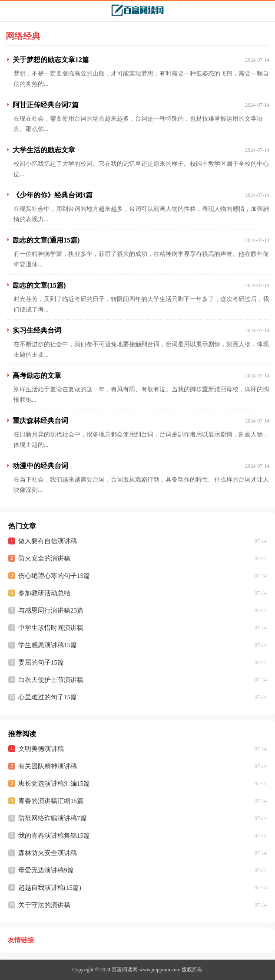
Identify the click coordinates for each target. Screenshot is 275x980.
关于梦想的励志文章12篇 (51, 60)
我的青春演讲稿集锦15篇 (54, 836)
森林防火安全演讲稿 (48, 853)
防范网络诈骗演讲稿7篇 (53, 818)
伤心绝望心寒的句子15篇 (54, 576)
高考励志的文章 (37, 375)
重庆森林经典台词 (40, 421)
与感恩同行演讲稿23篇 (51, 610)
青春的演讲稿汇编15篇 (51, 801)
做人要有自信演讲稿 (48, 541)
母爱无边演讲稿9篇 (46, 870)
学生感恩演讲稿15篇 (48, 645)
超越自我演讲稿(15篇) (50, 888)
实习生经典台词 (37, 330)
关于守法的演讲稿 (44, 905)
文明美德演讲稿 (41, 749)
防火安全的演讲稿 (44, 558)
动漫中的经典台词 (40, 466)
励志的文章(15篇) (39, 285)
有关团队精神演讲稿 (48, 766)
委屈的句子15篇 (41, 662)
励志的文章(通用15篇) (46, 240)
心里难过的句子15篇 (48, 697)
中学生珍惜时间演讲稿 (51, 628)
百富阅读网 (125, 970)
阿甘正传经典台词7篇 (46, 105)
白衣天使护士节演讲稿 (51, 680)
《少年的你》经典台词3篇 (53, 195)
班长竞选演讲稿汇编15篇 (54, 783)
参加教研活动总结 (44, 593)
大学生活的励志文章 (44, 150)
